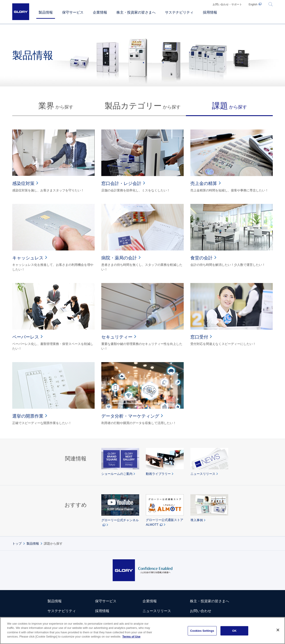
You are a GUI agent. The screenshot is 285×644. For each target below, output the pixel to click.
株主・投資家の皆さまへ (210, 601)
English (253, 4)
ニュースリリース (157, 611)
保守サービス (106, 601)
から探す (56, 106)
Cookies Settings (202, 631)
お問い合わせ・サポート (227, 4)
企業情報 (150, 601)
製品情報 (33, 544)
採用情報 (102, 611)
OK (234, 631)
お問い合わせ (201, 611)
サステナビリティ (62, 611)
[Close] (278, 630)
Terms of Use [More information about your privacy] (131, 637)
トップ (17, 544)
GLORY (21, 12)
